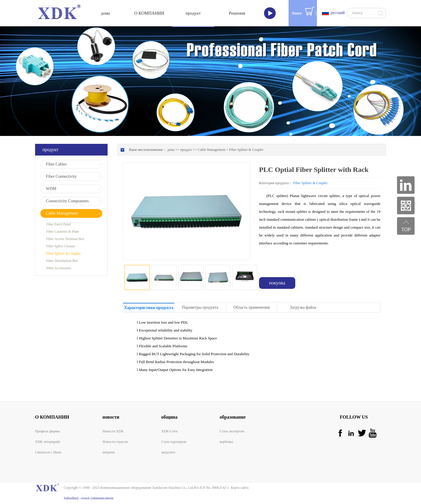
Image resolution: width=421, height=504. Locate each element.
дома (105, 13)
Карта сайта (239, 488)
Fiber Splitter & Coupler (246, 150)
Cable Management (212, 150)
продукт (186, 150)
